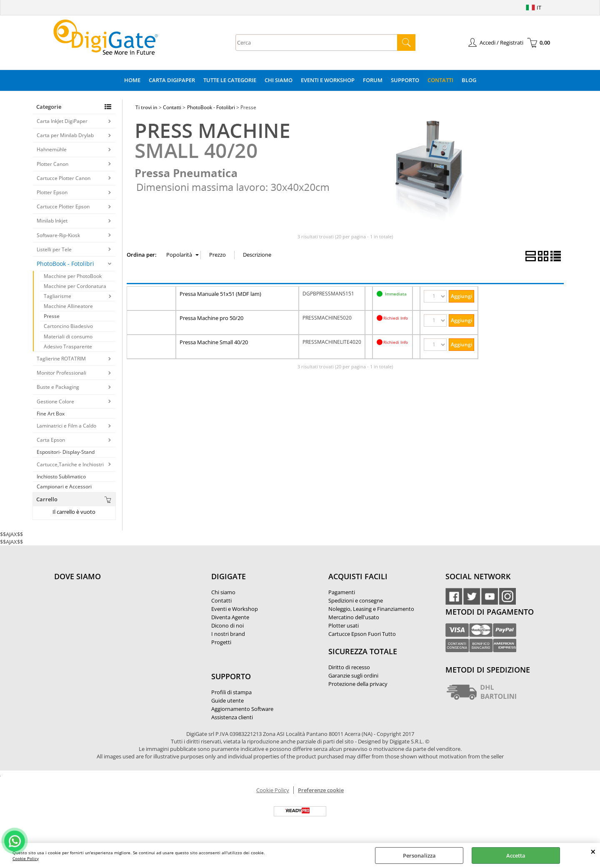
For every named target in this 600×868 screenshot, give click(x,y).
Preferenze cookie (321, 790)
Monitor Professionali (61, 373)
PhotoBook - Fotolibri (65, 264)
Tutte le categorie (230, 80)
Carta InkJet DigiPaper (62, 121)
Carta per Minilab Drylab (65, 135)
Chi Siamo (279, 80)
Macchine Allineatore (68, 306)
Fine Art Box (51, 414)
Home (132, 80)
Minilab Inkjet (52, 221)
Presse (52, 316)
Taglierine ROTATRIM (61, 359)
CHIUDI (593, 851)
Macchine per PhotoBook (73, 276)
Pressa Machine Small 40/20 (214, 342)
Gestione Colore (55, 401)
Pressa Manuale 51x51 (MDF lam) (220, 294)
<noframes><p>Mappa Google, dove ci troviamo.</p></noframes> (117, 632)
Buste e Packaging (58, 387)
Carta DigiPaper (172, 80)
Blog (469, 80)
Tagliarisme (57, 296)
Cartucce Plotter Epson (63, 206)
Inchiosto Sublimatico (61, 477)
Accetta (516, 855)
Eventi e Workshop (328, 80)
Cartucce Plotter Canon (64, 178)
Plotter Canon (52, 164)
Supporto (405, 80)
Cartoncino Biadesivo (68, 326)
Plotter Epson (52, 192)
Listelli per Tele (54, 249)
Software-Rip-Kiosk (58, 235)
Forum (373, 80)
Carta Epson (51, 440)
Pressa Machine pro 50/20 (211, 318)
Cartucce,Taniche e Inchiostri (70, 464)
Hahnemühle (52, 149)
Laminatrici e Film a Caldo (66, 426)
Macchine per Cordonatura (75, 286)
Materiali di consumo (68, 336)
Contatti (440, 80)
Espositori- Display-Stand (66, 452)
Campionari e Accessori (64, 487)
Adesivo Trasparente (68, 346)
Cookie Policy (26, 858)
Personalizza (419, 855)
